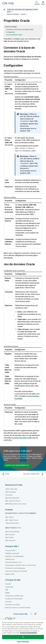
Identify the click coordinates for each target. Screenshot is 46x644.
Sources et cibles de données (16, 571)
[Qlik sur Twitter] (31, 614)
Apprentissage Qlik (12, 497)
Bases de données (13, 14)
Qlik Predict (9, 537)
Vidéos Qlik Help (11, 489)
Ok (23, 637)
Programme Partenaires (14, 598)
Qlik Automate (10, 540)
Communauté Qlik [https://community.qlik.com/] (20, 614)
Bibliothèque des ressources (16, 503)
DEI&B (7, 592)
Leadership (9, 586)
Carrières (9, 601)
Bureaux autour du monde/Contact (18, 607)
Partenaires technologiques (15, 568)
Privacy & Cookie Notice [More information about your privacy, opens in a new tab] (28, 633)
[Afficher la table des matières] (4, 9)
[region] (23, 632)
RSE (7, 589)
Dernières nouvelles (13, 604)
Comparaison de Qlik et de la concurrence (21, 565)
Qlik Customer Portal (13, 500)
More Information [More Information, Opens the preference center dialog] (23, 641)
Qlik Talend (9, 517)
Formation (9, 494)
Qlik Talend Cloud (12, 520)
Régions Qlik (10, 574)
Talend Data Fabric (12, 523)
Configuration (11, 32)
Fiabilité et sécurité (12, 553)
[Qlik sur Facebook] (14, 618)
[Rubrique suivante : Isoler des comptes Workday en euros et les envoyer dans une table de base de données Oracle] (34, 474)
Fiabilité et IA (10, 559)
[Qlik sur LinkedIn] (35, 614)
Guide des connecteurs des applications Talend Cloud (22, 11)
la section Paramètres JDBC (22, 437)
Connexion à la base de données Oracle (20, 29)
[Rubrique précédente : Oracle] (12, 474)
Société (8, 583)
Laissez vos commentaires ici (17, 465)
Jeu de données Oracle (14, 35)
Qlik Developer (11, 492)
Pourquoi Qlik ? (11, 550)
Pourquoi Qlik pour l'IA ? (14, 562)
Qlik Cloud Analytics (12, 531)
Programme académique (14, 595)
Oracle (23, 14)
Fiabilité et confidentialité (14, 556)
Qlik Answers (10, 534)
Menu (43, 4)
